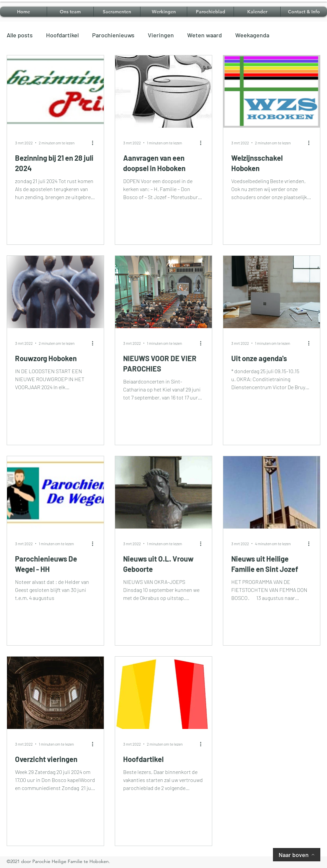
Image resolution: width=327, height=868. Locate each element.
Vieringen (161, 35)
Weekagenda (252, 35)
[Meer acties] (95, 143)
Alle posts (20, 35)
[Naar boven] (297, 855)
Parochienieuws (113, 35)
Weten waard (205, 35)
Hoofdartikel (62, 35)
